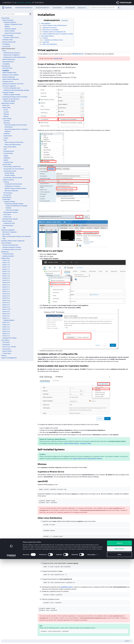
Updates (6, 160)
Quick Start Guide (7, 68)
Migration (7, 26)
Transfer (6, 138)
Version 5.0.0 (6, 307)
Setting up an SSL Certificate (10, 75)
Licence (6, 110)
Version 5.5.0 (6, 296)
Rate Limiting (6, 234)
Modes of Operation (8, 20)
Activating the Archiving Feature (13, 184)
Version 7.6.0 (6, 260)
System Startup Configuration (11, 79)
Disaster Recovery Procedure (13, 33)
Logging (6, 156)
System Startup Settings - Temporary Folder (77, 443)
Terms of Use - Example (9, 347)
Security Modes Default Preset (12, 167)
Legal (4, 228)
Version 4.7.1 (6, 318)
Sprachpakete (57, 8)
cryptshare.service (67, 587)
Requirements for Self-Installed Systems (15, 57)
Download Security (9, 151)
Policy (5, 140)
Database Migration (9, 320)
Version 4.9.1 (6, 311)
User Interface (5, 340)
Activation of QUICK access (11, 37)
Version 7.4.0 (6, 265)
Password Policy (8, 153)
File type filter (7, 195)
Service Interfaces (6, 243)
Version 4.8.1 (6, 316)
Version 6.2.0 (6, 278)
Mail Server (7, 123)
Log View (6, 112)
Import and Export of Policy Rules (14, 142)
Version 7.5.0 (6, 263)
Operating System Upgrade (10, 219)
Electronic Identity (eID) (9, 42)
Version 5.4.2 (6, 298)
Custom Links (7, 217)
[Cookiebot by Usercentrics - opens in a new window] (11, 641)
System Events (8, 136)
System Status (6, 108)
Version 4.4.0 (6, 329)
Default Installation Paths (9, 73)
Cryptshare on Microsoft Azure (11, 99)
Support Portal (54, 541)
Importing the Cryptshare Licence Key (13, 84)
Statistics (6, 116)
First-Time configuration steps (12, 88)
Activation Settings (10, 175)
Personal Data (6, 349)
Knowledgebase (70, 8)
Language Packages (8, 92)
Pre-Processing (8, 193)
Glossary (4, 356)
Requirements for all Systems (12, 53)
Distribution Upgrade (10, 29)
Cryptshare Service (8, 82)
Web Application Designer (11, 212)
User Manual (6, 342)
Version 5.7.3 (6, 285)
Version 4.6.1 (6, 322)
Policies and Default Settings (13, 145)
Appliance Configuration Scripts (13, 24)
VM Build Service (78, 54)
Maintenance (5, 252)
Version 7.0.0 (6, 276)
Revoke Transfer (7, 351)
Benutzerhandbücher (42, 8)
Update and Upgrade (9, 101)
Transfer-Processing (8, 180)
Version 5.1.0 (6, 305)
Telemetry (6, 114)
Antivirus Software (10, 31)
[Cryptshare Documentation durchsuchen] (103, 8)
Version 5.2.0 (6, 303)
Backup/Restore (7, 197)
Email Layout (7, 214)
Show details (91, 640)
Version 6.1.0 (6, 280)
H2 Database (6, 44)
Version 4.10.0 (6, 309)
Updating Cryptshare (8, 256)
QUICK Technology (8, 35)
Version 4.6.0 (6, 325)
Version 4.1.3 (6, 336)
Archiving (6, 182)
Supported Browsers (8, 62)
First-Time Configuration (9, 86)
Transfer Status (7, 353)
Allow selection (119, 634)
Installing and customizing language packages (16, 90)
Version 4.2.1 (6, 334)
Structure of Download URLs (10, 245)
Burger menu (6, 105)
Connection (7, 121)
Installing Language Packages (12, 95)
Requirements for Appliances (12, 55)
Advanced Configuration (8, 230)
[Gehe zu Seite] (119, 8)
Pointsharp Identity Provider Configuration (13, 241)
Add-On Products (7, 221)
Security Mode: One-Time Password (14, 169)
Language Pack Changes (9, 338)
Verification (7, 134)
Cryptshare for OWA (9, 223)
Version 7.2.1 (6, 269)
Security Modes (7, 164)
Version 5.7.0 (6, 291)
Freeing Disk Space (8, 254)
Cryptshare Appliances (10, 22)
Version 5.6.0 (6, 294)
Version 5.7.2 (6, 287)
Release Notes (5, 258)
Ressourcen (82, 8)
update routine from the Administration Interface (87, 459)
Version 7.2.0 (6, 271)
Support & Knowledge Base (9, 358)
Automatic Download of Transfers (12, 247)
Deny (119, 639)
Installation (6, 70)
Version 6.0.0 (6, 283)
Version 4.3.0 (6, 331)
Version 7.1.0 (6, 274)
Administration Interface (8, 103)
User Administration (8, 226)
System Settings (7, 119)
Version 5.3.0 (6, 300)
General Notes (5, 18)
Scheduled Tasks (8, 162)
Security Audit (6, 46)
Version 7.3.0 (6, 267)
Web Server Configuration (10, 232)
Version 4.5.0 (6, 327)
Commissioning (6, 66)
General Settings (9, 173)
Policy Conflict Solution (10, 147)
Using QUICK (6, 345)
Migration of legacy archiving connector (16, 188)
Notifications (7, 158)
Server (4, 51)
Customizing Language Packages (14, 204)
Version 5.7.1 (6, 289)
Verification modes (8, 40)
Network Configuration (9, 77)
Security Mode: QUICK (10, 171)
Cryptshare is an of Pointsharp (23, 2)
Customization (6, 199)
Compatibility (6, 64)
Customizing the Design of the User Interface (15, 97)
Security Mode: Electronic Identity (13, 178)
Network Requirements (9, 59)
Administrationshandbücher (24, 8)
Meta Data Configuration (11, 191)
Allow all (119, 628)
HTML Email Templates (12, 210)
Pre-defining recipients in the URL (12, 249)
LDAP (5, 149)
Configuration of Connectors (12, 186)
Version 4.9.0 (6, 314)
